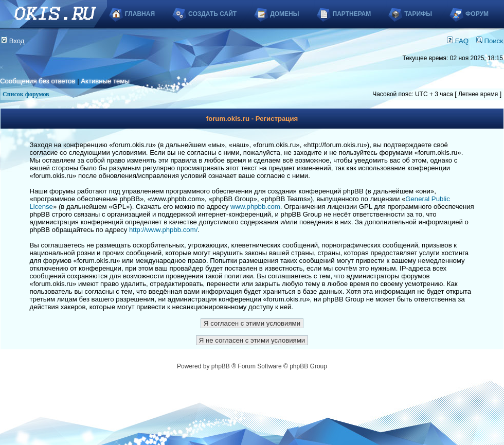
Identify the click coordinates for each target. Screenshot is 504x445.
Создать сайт (212, 14)
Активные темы (105, 81)
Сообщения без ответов (38, 81)
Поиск (490, 41)
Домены (284, 14)
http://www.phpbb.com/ (163, 230)
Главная (140, 14)
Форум (477, 14)
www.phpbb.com (255, 207)
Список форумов (26, 94)
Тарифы (418, 14)
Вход (13, 41)
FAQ (458, 41)
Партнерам (352, 14)
